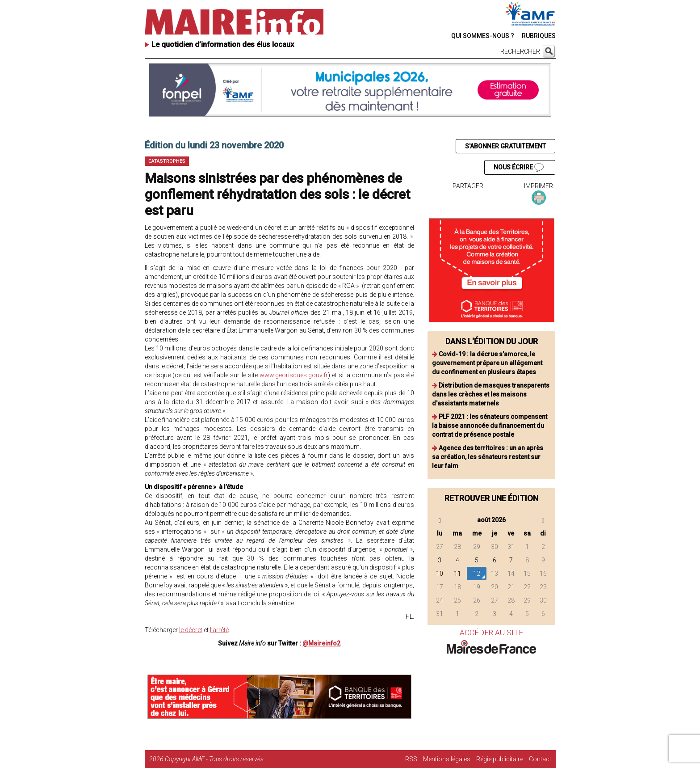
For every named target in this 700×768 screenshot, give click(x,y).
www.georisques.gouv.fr (294, 375)
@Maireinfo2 (321, 643)
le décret (191, 630)
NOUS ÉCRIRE (519, 168)
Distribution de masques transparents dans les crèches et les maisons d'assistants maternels (491, 394)
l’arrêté (219, 630)
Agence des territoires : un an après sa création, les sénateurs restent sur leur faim (488, 457)
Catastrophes (167, 161)
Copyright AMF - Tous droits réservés (214, 759)
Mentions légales (447, 759)
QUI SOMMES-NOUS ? (483, 36)
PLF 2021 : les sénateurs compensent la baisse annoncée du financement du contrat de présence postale (490, 426)
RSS (411, 759)
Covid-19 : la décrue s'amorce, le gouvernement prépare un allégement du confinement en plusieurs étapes (487, 363)
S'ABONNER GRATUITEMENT (505, 146)
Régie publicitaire (500, 759)
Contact (540, 759)
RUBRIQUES (539, 36)
